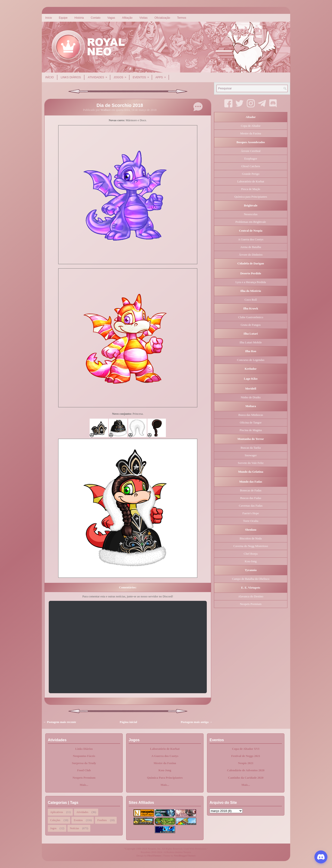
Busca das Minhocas (251, 415)
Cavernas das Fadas (251, 506)
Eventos (142, 76)
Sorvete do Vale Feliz (251, 463)
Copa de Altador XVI (246, 749)
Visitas (143, 18)
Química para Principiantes (251, 197)
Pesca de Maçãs (251, 189)
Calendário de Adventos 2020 (246, 770)
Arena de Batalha (251, 247)
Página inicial (128, 722)
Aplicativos (56, 812)
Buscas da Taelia (251, 448)
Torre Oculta (251, 521)
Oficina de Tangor (251, 422)
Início (49, 18)
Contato (96, 18)
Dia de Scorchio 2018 (120, 105)
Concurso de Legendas (251, 360)
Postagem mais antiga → (196, 722)
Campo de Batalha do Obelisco (251, 579)
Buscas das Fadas (251, 498)
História (79, 18)
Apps (162, 76)
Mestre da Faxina (251, 133)
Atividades (99, 76)
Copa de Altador (251, 126)
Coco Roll (251, 300)
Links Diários (71, 77)
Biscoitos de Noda (251, 538)
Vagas (111, 18)
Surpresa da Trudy (84, 763)
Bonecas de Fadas (251, 490)
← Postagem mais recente (60, 722)
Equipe (63, 18)
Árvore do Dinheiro (251, 255)
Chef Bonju (251, 554)
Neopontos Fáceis (84, 756)
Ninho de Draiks (251, 397)
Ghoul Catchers (251, 166)
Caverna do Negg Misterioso (251, 546)
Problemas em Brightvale (251, 222)
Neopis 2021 (246, 763)
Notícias (74, 828)
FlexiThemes (154, 856)
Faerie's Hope (251, 513)
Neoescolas (251, 214)
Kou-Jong (251, 561)
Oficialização (162, 18)
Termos (181, 18)
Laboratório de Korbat (251, 181)
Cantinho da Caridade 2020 (246, 778)
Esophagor (251, 159)
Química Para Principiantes (165, 778)
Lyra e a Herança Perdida (251, 282)
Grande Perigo (251, 174)
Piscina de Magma (251, 430)
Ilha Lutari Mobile (251, 342)
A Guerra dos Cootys (251, 239)
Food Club (84, 770)
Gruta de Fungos (251, 325)
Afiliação (127, 18)
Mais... (84, 785)
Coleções (55, 820)
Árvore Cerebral (251, 151)
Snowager (251, 455)
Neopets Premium (251, 604)
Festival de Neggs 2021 (246, 756)
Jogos (122, 76)
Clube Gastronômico (251, 317)
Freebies (102, 820)
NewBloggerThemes (185, 856)
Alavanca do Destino (251, 596)
